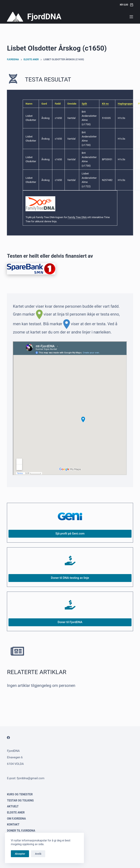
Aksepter (20, 854)
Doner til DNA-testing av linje (70, 578)
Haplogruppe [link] (125, 104)
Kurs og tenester (20, 794)
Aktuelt (13, 806)
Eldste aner (16, 812)
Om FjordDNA (16, 819)
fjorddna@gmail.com (31, 778)
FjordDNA (44, 17)
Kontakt (13, 824)
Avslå (38, 854)
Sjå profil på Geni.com (70, 534)
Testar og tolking (20, 800)
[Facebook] (8, 738)
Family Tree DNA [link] (77, 217)
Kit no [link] (105, 104)
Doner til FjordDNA (70, 622)
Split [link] (84, 104)
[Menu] (131, 17)
